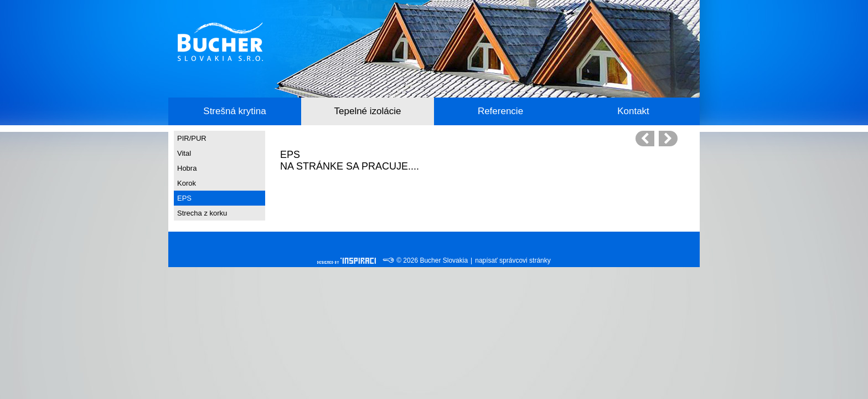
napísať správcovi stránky (513, 260)
